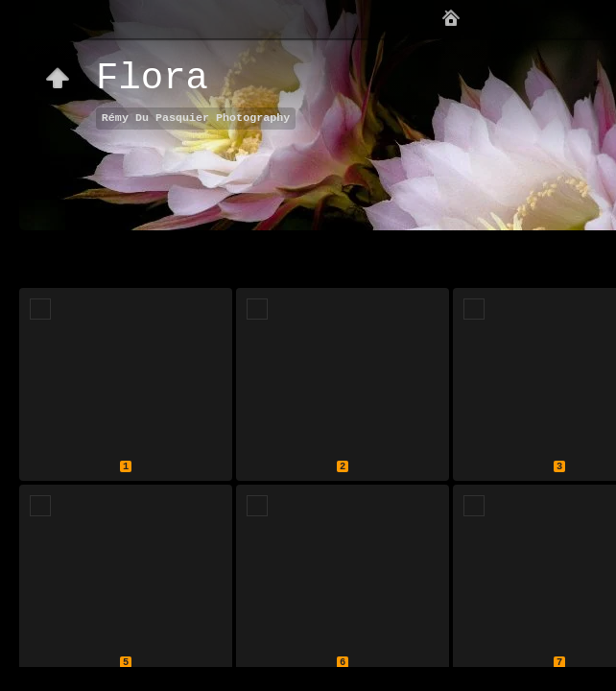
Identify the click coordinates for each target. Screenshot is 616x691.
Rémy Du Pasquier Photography (196, 118)
